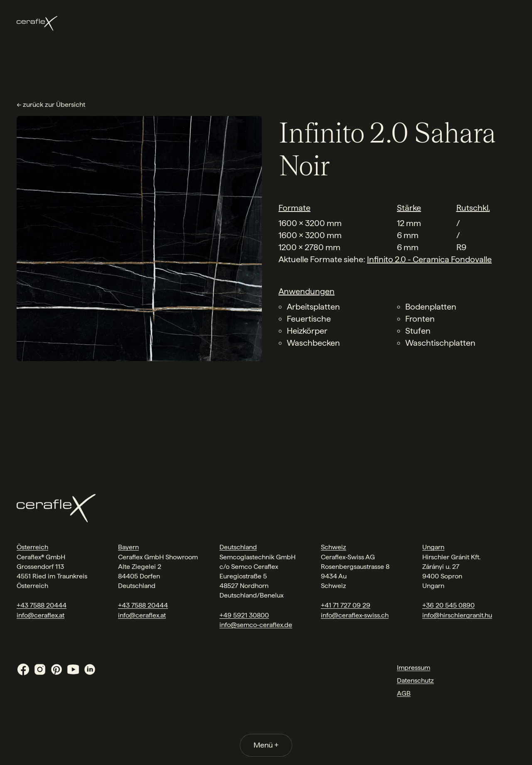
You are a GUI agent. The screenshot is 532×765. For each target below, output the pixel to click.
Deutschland (238, 547)
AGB (404, 693)
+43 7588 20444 (42, 605)
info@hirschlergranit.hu (457, 615)
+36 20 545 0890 (448, 605)
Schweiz (334, 547)
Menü (266, 745)
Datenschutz (415, 680)
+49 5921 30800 (244, 615)
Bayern (128, 547)
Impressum (414, 668)
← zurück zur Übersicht (51, 105)
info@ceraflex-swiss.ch (355, 615)
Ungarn (433, 547)
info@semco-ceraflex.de (256, 625)
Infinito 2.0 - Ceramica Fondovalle (429, 259)
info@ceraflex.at (41, 615)
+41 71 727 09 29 (346, 605)
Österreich (32, 547)
